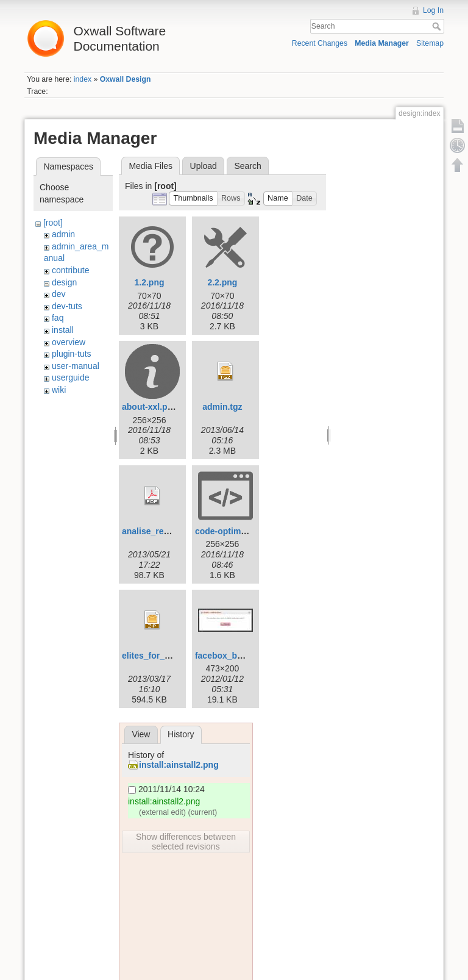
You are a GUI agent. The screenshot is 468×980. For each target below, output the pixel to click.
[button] (193, 199)
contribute (70, 270)
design (64, 282)
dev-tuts (67, 306)
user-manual (76, 366)
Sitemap (430, 43)
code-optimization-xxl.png (248, 531)
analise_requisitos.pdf (167, 531)
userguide (71, 377)
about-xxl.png (150, 407)
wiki (59, 390)
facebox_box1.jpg (231, 656)
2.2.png (222, 282)
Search (438, 26)
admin (63, 234)
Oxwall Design (126, 79)
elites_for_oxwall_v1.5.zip (174, 656)
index (83, 79)
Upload (204, 166)
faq (58, 318)
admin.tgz (222, 407)
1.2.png (149, 282)
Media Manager (382, 43)
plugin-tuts (72, 354)
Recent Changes (320, 43)
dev (59, 294)
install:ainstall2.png (179, 765)
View (141, 734)
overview (69, 342)
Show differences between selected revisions (186, 842)
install (63, 330)
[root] (53, 223)
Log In (433, 10)
